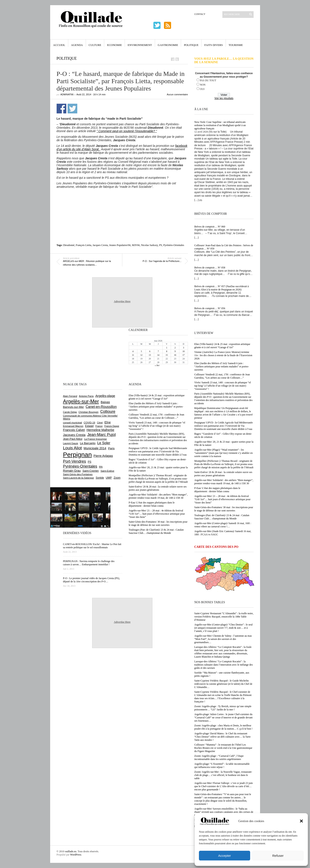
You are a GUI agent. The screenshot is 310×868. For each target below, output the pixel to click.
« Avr (157, 365)
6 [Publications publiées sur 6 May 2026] (150, 351)
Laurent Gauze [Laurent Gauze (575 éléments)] (71, 443)
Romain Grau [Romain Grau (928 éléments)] (72, 471)
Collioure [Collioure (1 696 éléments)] (108, 412)
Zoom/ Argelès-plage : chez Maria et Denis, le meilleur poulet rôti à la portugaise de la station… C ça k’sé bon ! (224, 727)
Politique (191, 45)
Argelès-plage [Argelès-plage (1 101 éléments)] (105, 396)
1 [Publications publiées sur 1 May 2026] (167, 348)
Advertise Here (122, 301)
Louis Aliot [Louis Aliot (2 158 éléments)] (73, 448)
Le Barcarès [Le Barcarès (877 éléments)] (88, 443)
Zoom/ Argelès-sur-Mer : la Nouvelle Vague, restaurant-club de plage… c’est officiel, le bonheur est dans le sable (223, 775)
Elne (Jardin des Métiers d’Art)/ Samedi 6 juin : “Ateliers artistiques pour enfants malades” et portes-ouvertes (222, 367)
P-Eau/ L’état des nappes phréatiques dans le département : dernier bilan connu (217, 490)
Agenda (77, 45)
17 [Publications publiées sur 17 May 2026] (183, 355)
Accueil (59, 45)
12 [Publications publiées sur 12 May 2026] (141, 355)
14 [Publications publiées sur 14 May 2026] (158, 355)
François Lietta (84, 245)
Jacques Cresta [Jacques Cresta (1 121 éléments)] (74, 435)
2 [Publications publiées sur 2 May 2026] (175, 348)
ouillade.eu (71, 851)
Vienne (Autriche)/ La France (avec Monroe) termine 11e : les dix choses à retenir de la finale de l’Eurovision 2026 (223, 355)
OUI (202, 89)
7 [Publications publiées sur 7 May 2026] (158, 351)
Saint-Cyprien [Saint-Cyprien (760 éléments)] (91, 471)
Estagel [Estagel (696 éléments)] (89, 426)
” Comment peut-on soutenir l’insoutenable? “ (127, 131)
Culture (95, 45)
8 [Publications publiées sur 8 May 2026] (167, 351)
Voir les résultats (224, 98)
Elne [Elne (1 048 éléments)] (108, 422)
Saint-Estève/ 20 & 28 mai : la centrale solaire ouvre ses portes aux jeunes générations (223, 474)
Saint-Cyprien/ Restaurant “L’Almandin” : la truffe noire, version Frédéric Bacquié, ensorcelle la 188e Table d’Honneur (224, 617)
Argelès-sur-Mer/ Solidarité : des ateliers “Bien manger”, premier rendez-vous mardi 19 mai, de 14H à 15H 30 (224, 482)
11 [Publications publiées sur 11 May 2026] (133, 355)
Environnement (140, 45)
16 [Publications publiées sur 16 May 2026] (175, 355)
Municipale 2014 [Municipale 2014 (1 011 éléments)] (95, 448)
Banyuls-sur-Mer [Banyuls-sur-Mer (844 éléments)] (74, 407)
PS (160, 245)
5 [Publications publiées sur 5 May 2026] (141, 351)
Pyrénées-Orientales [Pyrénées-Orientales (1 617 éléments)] (80, 466)
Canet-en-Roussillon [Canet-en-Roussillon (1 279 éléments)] (101, 407)
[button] (301, 821)
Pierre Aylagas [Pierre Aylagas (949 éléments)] (103, 456)
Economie (114, 45)
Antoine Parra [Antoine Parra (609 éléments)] (86, 396)
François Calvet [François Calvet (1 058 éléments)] (74, 430)
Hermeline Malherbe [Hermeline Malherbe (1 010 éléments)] (100, 430)
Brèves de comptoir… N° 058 (210, 268)
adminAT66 (67, 94)
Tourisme (236, 45)
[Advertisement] (122, 200)
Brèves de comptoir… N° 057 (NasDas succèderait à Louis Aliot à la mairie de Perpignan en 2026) (222, 288)
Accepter (224, 856)
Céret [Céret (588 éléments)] (100, 423)
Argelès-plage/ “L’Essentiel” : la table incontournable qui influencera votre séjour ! (222, 765)
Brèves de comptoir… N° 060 (210, 227)
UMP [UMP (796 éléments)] (109, 478)
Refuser (278, 856)
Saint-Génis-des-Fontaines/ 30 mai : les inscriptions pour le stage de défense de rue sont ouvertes (224, 509)
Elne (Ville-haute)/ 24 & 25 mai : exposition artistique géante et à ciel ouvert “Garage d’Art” (222, 346)
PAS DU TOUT (208, 80)
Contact (200, 14)
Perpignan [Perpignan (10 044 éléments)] (77, 455)
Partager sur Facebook (61, 109)
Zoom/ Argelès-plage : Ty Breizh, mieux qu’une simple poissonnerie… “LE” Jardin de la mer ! (223, 708)
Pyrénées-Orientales (174, 245)
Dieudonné (69, 245)
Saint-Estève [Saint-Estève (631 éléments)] (107, 471)
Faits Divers (213, 45)
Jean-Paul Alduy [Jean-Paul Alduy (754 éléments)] (73, 439)
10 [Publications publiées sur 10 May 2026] (183, 351)
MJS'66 (136, 245)
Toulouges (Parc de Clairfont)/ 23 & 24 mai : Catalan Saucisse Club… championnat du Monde (222, 517)
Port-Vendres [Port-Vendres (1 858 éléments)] (75, 461)
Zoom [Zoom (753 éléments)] (117, 478)
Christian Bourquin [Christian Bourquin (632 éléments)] (89, 412)
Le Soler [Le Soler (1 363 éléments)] (104, 443)
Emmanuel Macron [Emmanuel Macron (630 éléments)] (73, 426)
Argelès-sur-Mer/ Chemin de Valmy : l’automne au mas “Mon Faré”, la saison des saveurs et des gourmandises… (223, 639)
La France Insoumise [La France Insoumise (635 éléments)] (95, 439)
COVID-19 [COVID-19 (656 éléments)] (89, 423)
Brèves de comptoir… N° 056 (210, 308)
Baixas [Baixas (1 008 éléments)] (105, 402)
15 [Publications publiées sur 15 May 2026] (167, 355)
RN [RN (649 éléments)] (101, 467)
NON (203, 85)
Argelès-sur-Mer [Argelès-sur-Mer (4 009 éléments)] (81, 401)
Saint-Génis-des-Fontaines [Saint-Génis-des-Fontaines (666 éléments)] (78, 474)
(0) (201, 200)
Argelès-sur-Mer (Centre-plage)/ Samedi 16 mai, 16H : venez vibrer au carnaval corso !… (223, 525)
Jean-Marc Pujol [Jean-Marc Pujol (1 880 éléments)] (101, 435)
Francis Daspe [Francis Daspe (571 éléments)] (112, 426)
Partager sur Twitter (72, 109)
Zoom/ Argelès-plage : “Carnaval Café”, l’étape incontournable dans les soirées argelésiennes (219, 758)
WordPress (76, 855)
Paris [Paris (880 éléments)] (111, 448)
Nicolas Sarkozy (149, 245)
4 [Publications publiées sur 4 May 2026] (133, 351)
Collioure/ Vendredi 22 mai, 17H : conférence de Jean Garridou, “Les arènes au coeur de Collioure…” (222, 376)
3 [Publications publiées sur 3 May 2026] (184, 348)
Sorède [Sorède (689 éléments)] (100, 478)
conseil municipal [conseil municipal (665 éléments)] (73, 423)
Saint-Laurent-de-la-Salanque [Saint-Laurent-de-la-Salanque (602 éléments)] (79, 478)
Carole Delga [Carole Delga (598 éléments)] (70, 412)
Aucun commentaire (177, 94)
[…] (197, 200)
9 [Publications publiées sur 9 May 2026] (175, 351)
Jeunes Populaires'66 (120, 245)
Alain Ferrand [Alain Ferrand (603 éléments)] (70, 396)
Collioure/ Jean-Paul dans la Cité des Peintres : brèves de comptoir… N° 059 (224, 247)
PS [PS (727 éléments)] (90, 462)
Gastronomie (168, 45)
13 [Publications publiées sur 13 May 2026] (150, 355)
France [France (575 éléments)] (99, 426)
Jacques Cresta (100, 245)
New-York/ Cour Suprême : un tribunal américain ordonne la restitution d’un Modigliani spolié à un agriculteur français (220, 125)
